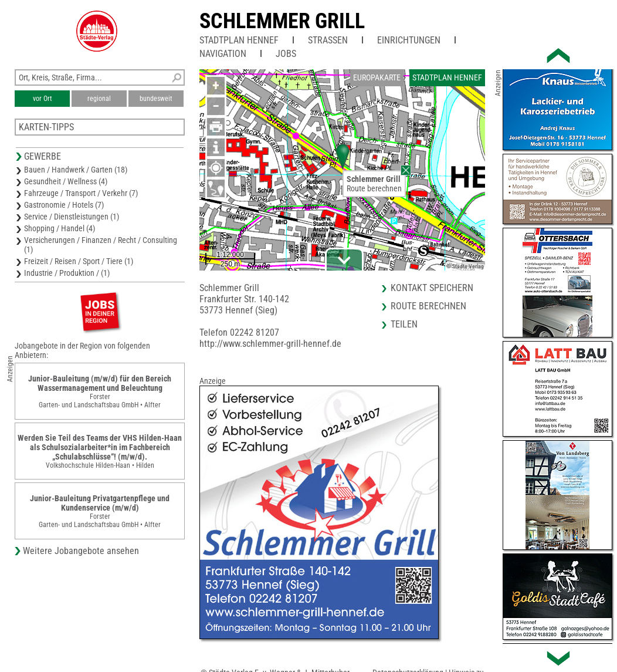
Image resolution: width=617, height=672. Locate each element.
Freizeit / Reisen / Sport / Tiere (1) (79, 261)
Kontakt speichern (432, 288)
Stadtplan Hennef (239, 40)
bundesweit (156, 99)
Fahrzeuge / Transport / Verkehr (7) (81, 193)
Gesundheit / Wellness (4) (66, 181)
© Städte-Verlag (465, 266)
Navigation (223, 54)
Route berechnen (374, 188)
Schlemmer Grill (282, 21)
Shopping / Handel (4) (60, 228)
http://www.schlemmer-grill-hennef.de (270, 344)
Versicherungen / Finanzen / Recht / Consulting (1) (101, 245)
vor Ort (43, 99)
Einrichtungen (409, 40)
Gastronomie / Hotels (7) (64, 205)
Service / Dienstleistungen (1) (72, 217)
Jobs (286, 54)
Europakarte (377, 77)
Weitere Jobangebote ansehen (81, 551)
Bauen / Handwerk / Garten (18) (76, 170)
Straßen (328, 40)
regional (99, 99)
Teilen (404, 324)
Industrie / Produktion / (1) (67, 273)
